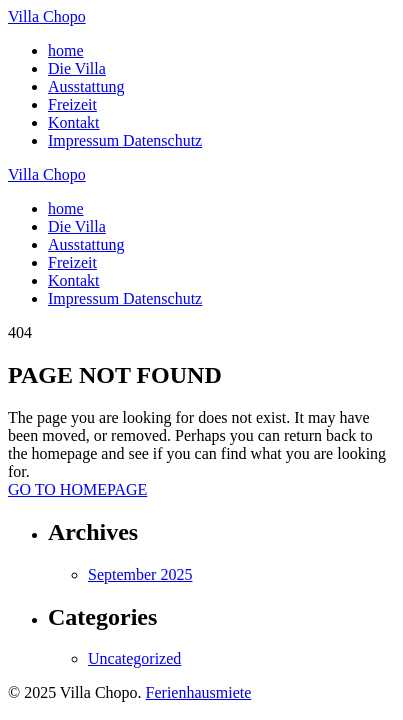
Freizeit (72, 104)
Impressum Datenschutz (125, 140)
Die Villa (77, 68)
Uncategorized (134, 658)
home (66, 50)
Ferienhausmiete (199, 692)
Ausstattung (86, 86)
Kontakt (74, 122)
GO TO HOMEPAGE (77, 489)
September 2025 (140, 574)
